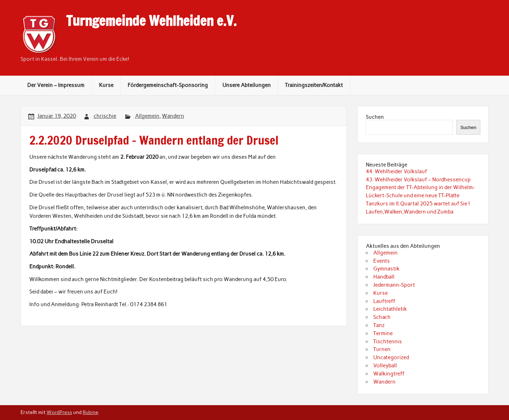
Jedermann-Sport (394, 285)
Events (382, 261)
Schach (382, 317)
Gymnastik (386, 269)
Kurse (106, 85)
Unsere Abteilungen (247, 85)
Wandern (173, 116)
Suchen (375, 117)
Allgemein (147, 116)
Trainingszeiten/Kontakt (314, 85)
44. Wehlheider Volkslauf (396, 171)
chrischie (105, 116)
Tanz (379, 325)
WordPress (59, 412)
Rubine (90, 412)
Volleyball (385, 366)
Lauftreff (384, 301)
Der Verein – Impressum (56, 85)
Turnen (382, 349)
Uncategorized (391, 357)
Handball (384, 277)
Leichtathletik (390, 309)
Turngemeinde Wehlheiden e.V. (151, 21)
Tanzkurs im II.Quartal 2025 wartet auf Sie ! (418, 204)
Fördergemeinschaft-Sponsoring (168, 85)
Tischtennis (388, 342)
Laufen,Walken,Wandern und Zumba (410, 212)
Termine (383, 333)
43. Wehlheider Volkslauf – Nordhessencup (418, 180)
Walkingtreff (389, 374)
